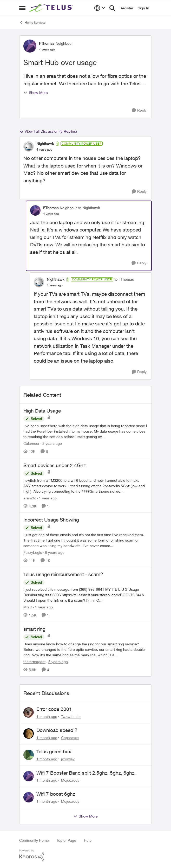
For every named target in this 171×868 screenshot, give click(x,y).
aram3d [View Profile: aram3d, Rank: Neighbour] (30, 498)
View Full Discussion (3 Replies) (48, 131)
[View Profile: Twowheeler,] (29, 712)
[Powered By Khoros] (85, 856)
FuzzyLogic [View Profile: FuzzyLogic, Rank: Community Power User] (33, 552)
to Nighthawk (89, 208)
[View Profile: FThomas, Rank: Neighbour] (30, 46)
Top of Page (66, 840)
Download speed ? (57, 730)
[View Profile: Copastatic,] (29, 734)
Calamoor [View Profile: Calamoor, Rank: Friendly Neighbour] (31, 443)
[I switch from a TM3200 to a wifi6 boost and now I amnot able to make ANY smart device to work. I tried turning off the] (85, 486)
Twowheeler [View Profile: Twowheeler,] (71, 716)
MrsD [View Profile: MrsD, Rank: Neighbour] (28, 607)
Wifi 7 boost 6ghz (56, 794)
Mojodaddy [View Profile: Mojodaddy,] (70, 780)
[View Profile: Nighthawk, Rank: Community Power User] (29, 146)
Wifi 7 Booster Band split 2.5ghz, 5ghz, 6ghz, (86, 773)
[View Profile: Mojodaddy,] (29, 776)
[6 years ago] (54, 552)
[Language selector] (100, 8)
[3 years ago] (51, 443)
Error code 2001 (54, 709)
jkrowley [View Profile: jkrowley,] (68, 759)
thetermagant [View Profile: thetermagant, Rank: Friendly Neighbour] (34, 662)
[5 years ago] (57, 662)
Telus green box (54, 751)
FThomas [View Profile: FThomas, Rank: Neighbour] (47, 43)
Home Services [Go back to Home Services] (32, 22)
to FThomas (124, 279)
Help (88, 840)
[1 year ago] (47, 498)
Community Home (34, 840)
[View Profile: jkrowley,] (29, 755)
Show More (36, 92)
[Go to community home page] (52, 8)
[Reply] (139, 110)
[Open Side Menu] (22, 8)
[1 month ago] (47, 716)
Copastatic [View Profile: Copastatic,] (70, 738)
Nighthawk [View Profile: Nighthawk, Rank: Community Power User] (45, 143)
